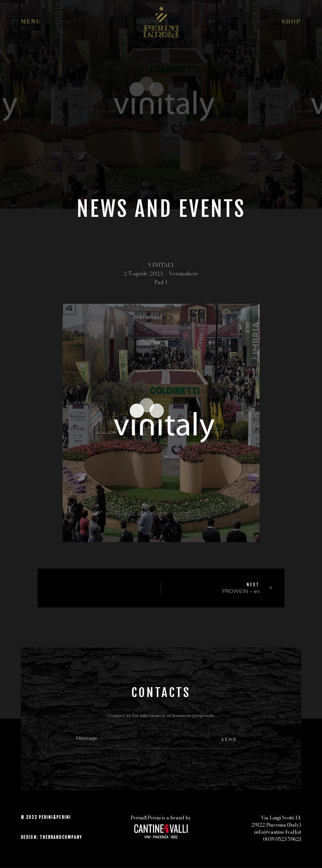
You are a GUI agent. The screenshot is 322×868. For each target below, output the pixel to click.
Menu (31, 22)
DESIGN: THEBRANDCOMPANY (51, 837)
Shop (291, 22)
